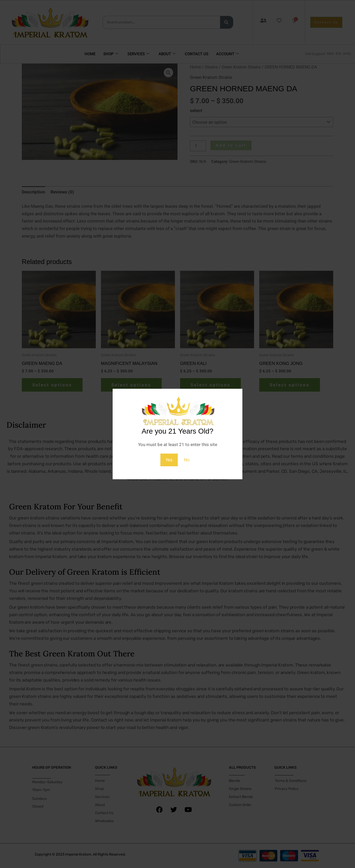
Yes (169, 460)
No (187, 460)
